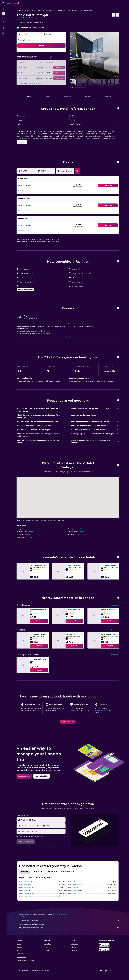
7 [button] (56, 58)
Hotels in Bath (73, 893)
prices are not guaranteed (60, 915)
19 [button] (47, 68)
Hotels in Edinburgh (26, 882)
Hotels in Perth (73, 882)
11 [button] (42, 63)
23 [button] (32, 73)
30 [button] (32, 78)
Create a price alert (101, 710)
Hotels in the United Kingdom (45, 10)
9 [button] (32, 63)
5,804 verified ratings (37, 28)
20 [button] (52, 68)
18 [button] (42, 68)
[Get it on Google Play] (104, 945)
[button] (3, 3)
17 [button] (37, 68)
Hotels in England (61, 10)
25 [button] (42, 73)
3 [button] (37, 58)
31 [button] (37, 78)
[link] (39, 621)
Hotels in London (73, 10)
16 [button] (32, 68)
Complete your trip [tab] (68, 872)
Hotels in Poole (73, 888)
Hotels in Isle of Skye (75, 885)
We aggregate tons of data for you (69, 924)
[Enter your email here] (43, 831)
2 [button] (32, 58)
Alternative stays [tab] (38, 872)
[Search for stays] (3, 14)
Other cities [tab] (25, 872)
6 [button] (52, 58)
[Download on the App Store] (104, 950)
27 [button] (52, 73)
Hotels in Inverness (26, 896)
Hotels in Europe (30, 10)
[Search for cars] (3, 18)
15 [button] (61, 63)
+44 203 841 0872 (23, 25)
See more (115, 605)
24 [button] (37, 73)
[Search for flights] (3, 9)
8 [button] (61, 58)
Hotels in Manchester (26, 888)
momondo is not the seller (69, 920)
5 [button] (47, 58)
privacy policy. (52, 846)
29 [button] (61, 73)
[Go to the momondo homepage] (14, 3)
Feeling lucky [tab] (53, 872)
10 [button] (37, 63)
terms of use (42, 846)
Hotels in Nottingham (26, 893)
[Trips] (3, 28)
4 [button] (42, 58)
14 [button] (56, 63)
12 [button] (47, 63)
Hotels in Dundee (25, 890)
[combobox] (43, 820)
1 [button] (61, 53)
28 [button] (56, 73)
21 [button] (56, 68)
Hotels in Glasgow (25, 885)
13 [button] (52, 63)
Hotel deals (20, 10)
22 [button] (61, 68)
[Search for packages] (3, 22)
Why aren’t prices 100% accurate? (69, 928)
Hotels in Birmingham (75, 890)
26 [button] (47, 73)
